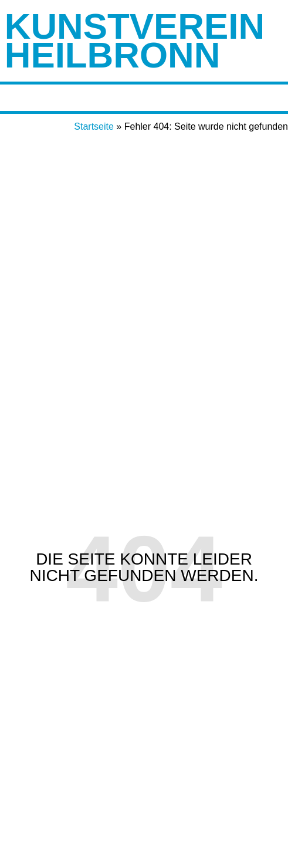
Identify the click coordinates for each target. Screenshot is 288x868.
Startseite (94, 126)
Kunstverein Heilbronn (135, 40)
